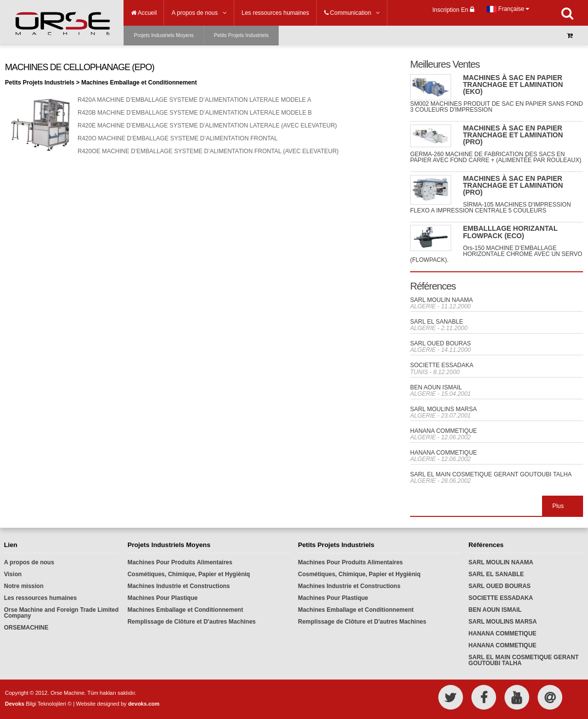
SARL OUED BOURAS (441, 343)
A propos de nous (29, 562)
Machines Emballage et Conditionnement (185, 610)
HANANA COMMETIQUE (443, 431)
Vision (13, 574)
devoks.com (144, 704)
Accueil (144, 13)
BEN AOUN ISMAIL (436, 387)
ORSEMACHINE (26, 628)
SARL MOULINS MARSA (443, 409)
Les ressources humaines (40, 598)
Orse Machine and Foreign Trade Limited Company (61, 613)
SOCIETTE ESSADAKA (442, 365)
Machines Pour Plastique (163, 598)
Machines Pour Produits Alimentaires (180, 562)
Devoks (15, 704)
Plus (558, 506)
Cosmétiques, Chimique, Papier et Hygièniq (189, 574)
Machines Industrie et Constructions (179, 586)
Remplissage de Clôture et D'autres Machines (192, 622)
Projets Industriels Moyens (164, 35)
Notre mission (24, 586)
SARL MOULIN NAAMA (441, 300)
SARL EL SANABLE (437, 322)
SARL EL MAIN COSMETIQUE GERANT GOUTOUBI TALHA (491, 474)
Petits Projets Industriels (241, 35)
